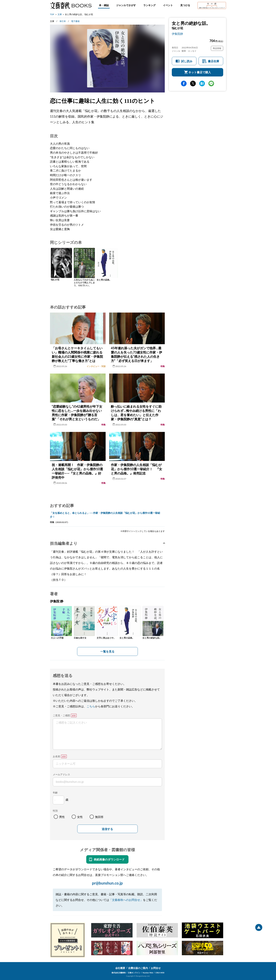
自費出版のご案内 (138, 968)
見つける (185, 5)
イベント (168, 5)
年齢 (55, 793)
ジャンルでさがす (126, 5)
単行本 (63, 21)
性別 (55, 811)
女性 (80, 817)
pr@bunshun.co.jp (107, 883)
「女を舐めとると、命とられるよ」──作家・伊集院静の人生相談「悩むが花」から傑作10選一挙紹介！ (105, 515)
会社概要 (120, 968)
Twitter (193, 83)
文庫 (60, 14)
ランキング (149, 5)
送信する (107, 829)
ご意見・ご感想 (61, 715)
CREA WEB (160, 973)
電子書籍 (75, 21)
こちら (91, 706)
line (211, 83)
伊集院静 (177, 34)
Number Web (148, 973)
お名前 (57, 756)
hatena (202, 83)
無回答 (99, 817)
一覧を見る (107, 651)
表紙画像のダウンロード (109, 859)
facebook (184, 83)
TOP (52, 14)
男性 (62, 817)
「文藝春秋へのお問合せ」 (126, 900)
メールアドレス (61, 774)
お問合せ (156, 968)
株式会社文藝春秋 (119, 973)
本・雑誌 (104, 5)
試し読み (187, 61)
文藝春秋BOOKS (71, 5)
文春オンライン (134, 973)
